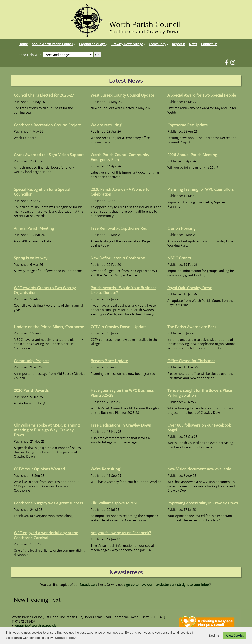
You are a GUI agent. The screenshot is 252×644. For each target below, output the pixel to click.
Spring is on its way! (31, 258)
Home (23, 44)
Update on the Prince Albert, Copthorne (49, 327)
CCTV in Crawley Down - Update (119, 327)
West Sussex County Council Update (122, 95)
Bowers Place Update (109, 361)
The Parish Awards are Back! (192, 327)
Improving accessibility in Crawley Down (203, 503)
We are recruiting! (106, 125)
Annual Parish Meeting (34, 228)
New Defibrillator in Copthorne (118, 258)
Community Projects (32, 361)
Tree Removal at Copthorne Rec (119, 228)
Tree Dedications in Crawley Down (121, 425)
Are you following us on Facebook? (121, 533)
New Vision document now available (199, 469)
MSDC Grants (179, 258)
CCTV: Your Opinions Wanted (39, 469)
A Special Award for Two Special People (202, 95)
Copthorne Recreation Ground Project (47, 125)
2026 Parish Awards (31, 390)
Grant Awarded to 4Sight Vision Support (49, 155)
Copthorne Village (93, 44)
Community (158, 44)
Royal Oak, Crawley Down (190, 288)
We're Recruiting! (106, 469)
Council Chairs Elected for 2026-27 (44, 95)
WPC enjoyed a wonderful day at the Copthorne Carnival (46, 535)
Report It (179, 44)
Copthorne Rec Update (188, 125)
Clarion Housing (181, 228)
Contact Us (209, 44)
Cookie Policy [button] (65, 638)
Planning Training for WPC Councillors (201, 189)
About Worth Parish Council (53, 44)
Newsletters (89, 585)
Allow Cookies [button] (235, 635)
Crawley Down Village (128, 44)
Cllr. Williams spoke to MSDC (116, 503)
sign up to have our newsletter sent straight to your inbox (167, 585)
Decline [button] (214, 635)
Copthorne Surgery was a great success (48, 503)
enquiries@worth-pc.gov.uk (35, 626)
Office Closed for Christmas (191, 361)
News (193, 44)
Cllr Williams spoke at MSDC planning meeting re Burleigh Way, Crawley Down (47, 430)
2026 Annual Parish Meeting (192, 155)
